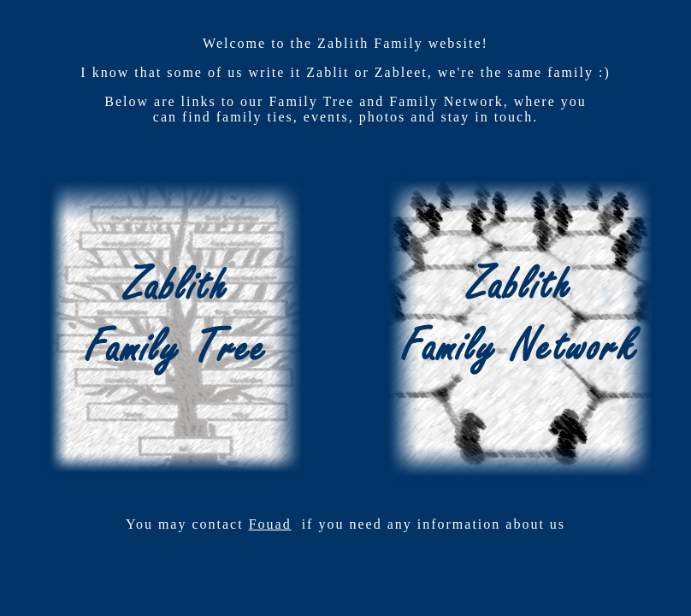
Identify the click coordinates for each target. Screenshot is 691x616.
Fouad (270, 524)
